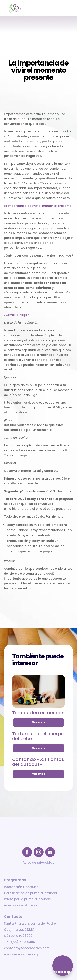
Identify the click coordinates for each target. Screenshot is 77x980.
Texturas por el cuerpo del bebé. (38, 736)
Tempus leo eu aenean (38, 713)
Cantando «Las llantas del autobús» (38, 762)
